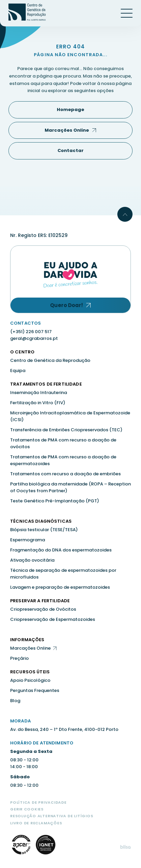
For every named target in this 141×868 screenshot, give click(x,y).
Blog (15, 701)
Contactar (70, 150)
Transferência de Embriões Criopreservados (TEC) (66, 430)
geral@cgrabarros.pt (34, 338)
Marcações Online (67, 130)
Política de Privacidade (38, 802)
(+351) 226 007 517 (31, 332)
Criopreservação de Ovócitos (43, 609)
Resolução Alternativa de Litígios (52, 816)
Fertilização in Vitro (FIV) (38, 403)
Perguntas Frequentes (35, 690)
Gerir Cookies (27, 809)
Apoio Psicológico (30, 680)
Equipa (18, 371)
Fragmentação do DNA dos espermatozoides (61, 550)
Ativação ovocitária (32, 560)
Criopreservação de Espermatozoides (53, 619)
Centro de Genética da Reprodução (50, 360)
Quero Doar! (66, 305)
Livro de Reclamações (36, 823)
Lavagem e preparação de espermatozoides (60, 587)
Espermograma (28, 540)
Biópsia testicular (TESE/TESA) (44, 530)
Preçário (19, 658)
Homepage (70, 110)
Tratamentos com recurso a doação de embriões (65, 474)
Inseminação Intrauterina (39, 393)
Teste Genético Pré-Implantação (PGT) (55, 501)
